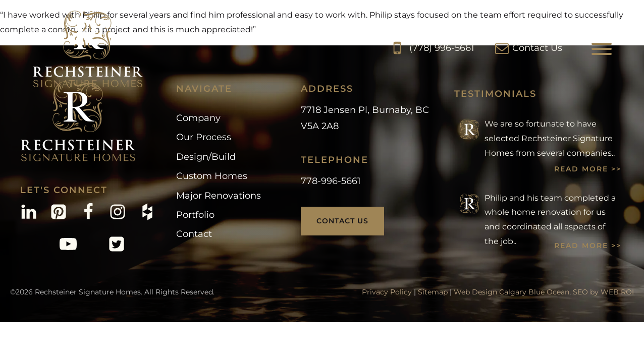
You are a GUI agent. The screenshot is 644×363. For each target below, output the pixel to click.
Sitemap (433, 292)
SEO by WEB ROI (603, 292)
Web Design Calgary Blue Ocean (512, 292)
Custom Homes (212, 176)
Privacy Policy (387, 292)
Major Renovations (219, 196)
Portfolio (195, 215)
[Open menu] (602, 49)
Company (198, 118)
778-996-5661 (331, 181)
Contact (194, 234)
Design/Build (206, 157)
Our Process (204, 137)
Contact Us (342, 221)
